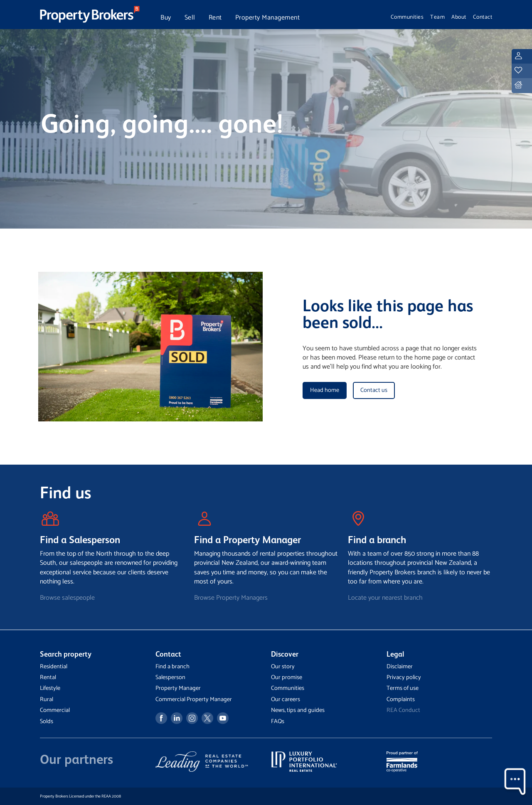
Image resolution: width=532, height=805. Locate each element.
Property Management (268, 18)
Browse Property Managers (231, 598)
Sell (190, 18)
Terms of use (403, 688)
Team (437, 17)
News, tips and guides (298, 710)
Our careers (286, 699)
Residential (54, 667)
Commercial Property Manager (194, 699)
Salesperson (170, 677)
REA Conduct (403, 710)
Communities (407, 17)
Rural (47, 699)
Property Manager (178, 688)
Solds (47, 721)
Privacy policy (404, 677)
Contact (483, 17)
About (459, 17)
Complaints (401, 699)
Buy (166, 18)
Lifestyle (50, 688)
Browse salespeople (67, 598)
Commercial (55, 710)
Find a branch (172, 667)
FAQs (278, 721)
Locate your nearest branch (385, 598)
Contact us (374, 390)
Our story (283, 667)
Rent (215, 18)
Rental (48, 677)
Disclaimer (400, 667)
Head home (325, 390)
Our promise (287, 677)
